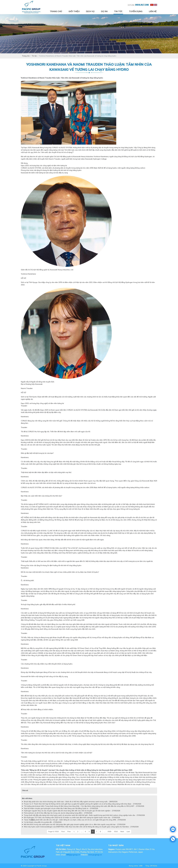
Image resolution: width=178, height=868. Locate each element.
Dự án (104, 11)
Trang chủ (56, 11)
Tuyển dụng (136, 11)
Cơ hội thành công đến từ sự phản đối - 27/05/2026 (43, 822)
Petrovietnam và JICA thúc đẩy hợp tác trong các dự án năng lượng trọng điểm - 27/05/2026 (58, 813)
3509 (109, 831)
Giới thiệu (74, 11)
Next (122, 831)
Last (128, 831)
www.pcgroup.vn (95, 855)
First (63, 831)
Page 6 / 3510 (53, 831)
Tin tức (118, 11)
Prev (69, 831)
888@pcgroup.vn (73, 855)
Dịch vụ (90, 11)
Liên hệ (153, 11)
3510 (116, 831)
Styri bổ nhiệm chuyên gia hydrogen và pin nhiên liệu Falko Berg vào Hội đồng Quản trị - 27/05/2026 (61, 808)
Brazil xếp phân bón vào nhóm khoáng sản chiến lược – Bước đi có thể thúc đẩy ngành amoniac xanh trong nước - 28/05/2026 (71, 802)
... (82, 831)
